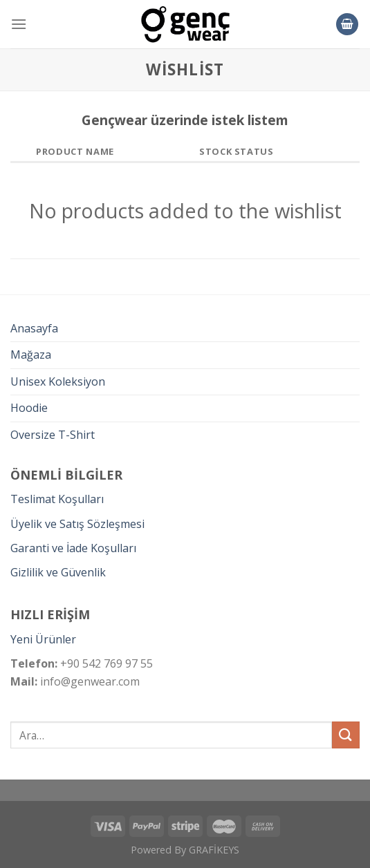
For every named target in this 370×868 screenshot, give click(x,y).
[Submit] (346, 735)
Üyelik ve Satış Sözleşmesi (77, 524)
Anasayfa (34, 328)
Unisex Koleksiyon (58, 381)
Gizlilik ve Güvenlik (58, 572)
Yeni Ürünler (43, 639)
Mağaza (31, 355)
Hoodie (29, 408)
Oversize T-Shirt (53, 435)
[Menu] (19, 24)
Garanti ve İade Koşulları (73, 548)
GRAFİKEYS (214, 850)
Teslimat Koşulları (57, 499)
